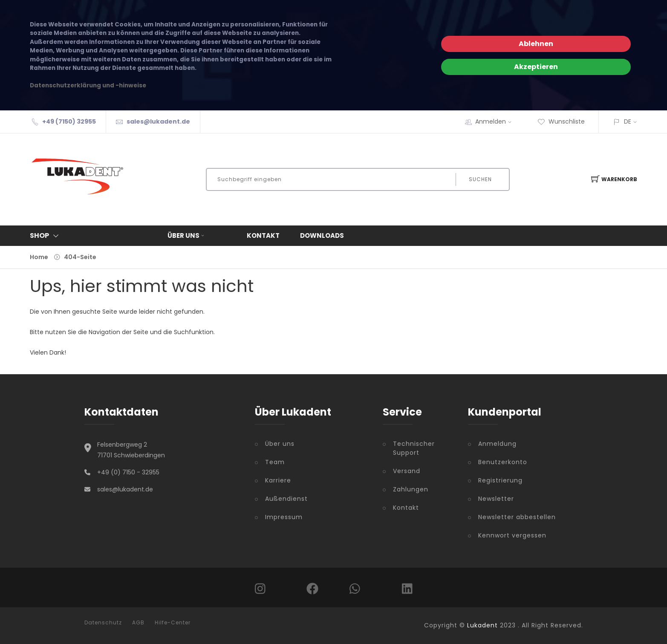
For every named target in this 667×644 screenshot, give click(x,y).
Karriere (278, 480)
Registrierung (500, 480)
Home (39, 257)
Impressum (284, 517)
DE (628, 121)
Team (275, 462)
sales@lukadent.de (158, 121)
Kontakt (263, 235)
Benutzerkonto (503, 462)
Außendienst (286, 499)
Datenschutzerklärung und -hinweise (88, 85)
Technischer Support (414, 448)
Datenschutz (103, 623)
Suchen (480, 179)
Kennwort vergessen (512, 535)
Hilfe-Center (173, 623)
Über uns (187, 235)
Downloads (322, 235)
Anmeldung (497, 444)
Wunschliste (561, 121)
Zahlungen (411, 489)
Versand (407, 471)
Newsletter (496, 499)
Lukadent (482, 625)
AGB (138, 623)
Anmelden (496, 121)
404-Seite (80, 257)
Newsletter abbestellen (517, 517)
